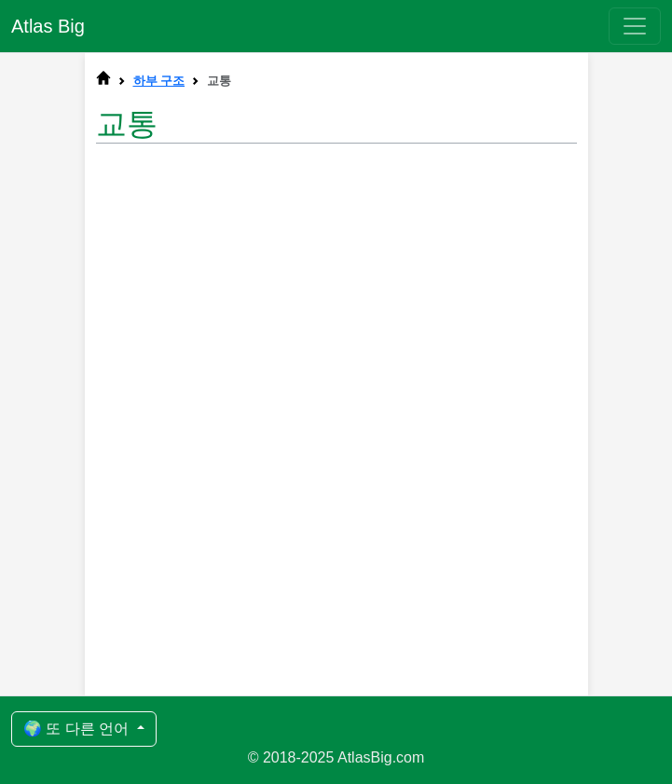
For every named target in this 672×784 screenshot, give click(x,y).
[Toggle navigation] (635, 26)
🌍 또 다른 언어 (78, 729)
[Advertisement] (336, 304)
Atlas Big (48, 26)
